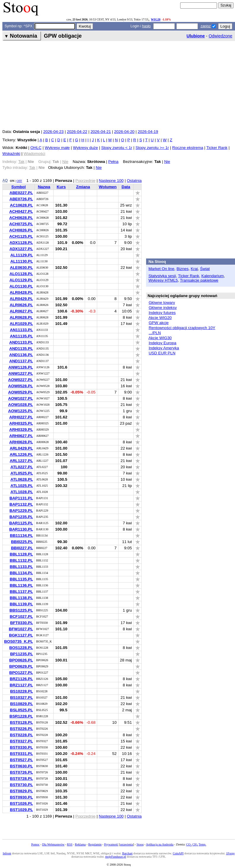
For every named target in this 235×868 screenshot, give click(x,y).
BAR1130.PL (21, 529)
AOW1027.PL (20, 398)
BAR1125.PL (21, 523)
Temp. (202, 844)
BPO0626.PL (21, 660)
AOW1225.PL (20, 411)
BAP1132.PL (21, 504)
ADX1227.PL (21, 249)
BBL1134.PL (21, 573)
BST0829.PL (21, 791)
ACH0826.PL (21, 230)
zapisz (206, 26)
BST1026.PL (21, 803)
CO (189, 844)
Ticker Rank (217, 148)
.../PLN (155, 333)
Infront (7, 853)
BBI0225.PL (22, 542)
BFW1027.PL (21, 629)
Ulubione (196, 36)
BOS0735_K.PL (19, 641)
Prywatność (111, 844)
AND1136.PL (21, 355)
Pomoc (35, 844)
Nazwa (44, 187)
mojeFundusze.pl (116, 857)
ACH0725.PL (21, 224)
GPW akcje (159, 323)
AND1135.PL (21, 349)
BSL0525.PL (21, 710)
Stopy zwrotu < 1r (117, 148)
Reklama (80, 844)
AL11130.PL (22, 261)
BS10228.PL (21, 691)
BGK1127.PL (21, 635)
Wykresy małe (57, 148)
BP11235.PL (21, 654)
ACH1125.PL (21, 236)
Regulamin (95, 844)
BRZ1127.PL (21, 685)
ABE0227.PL (21, 193)
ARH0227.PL (21, 417)
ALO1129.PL (21, 280)
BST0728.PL (21, 779)
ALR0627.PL (21, 311)
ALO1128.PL (21, 274)
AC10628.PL (21, 205)
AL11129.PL (22, 255)
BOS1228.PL (21, 648)
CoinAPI (178, 853)
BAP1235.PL (21, 517)
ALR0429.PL (21, 299)
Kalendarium (212, 276)
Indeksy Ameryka (164, 348)
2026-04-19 (148, 132)
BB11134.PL (21, 535)
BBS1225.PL (21, 610)
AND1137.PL (21, 361)
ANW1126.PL (21, 367)
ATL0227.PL (22, 467)
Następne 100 (111, 181)
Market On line (161, 269)
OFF (19, 181)
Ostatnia (134, 181)
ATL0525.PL (22, 473)
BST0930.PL (21, 797)
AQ (5, 180)
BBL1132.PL (21, 560)
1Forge (230, 853)
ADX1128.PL (21, 243)
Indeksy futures (162, 313)
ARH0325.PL (21, 423)
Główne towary (162, 303)
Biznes (183, 269)
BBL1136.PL (21, 585)
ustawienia (127, 844)
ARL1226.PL (21, 454)
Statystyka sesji (162, 276)
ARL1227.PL (21, 461)
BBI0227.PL (22, 548)
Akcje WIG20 (160, 318)
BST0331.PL (21, 754)
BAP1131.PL (21, 498)
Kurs (61, 187)
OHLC (36, 148)
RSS (70, 844)
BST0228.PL (21, 735)
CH (195, 844)
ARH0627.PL (21, 436)
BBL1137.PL (21, 592)
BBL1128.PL (21, 554)
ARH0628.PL (21, 442)
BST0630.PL (21, 766)
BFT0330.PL (21, 623)
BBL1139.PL (21, 604)
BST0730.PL (21, 785)
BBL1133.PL (21, 567)
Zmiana (83, 187)
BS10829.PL (21, 704)
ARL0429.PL (21, 448)
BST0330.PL (21, 747)
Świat (205, 269)
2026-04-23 (53, 132)
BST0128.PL (21, 722)
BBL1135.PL (21, 579)
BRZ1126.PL (21, 679)
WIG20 (156, 19)
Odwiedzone (220, 36)
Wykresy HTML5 (163, 280)
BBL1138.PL (21, 598)
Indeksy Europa (163, 343)
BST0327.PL (21, 741)
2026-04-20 (124, 132)
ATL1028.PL (22, 492)
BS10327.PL (21, 698)
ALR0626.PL (21, 305)
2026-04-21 (101, 132)
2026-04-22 (77, 132)
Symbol (19, 187)
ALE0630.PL (21, 268)
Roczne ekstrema (188, 148)
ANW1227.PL (21, 373)
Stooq (140, 844)
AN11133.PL (21, 330)
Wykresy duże (85, 148)
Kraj (194, 269)
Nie (167, 162)
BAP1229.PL (21, 511)
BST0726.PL (21, 772)
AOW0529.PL (20, 392)
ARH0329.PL (21, 430)
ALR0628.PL (21, 317)
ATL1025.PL (22, 486)
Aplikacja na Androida (160, 844)
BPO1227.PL (21, 673)
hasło (146, 26)
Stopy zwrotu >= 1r (152, 148)
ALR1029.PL (21, 324)
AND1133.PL (21, 342)
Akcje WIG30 (160, 338)
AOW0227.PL (20, 380)
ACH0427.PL (21, 211)
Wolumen (108, 187)
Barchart (127, 853)
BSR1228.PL (21, 716)
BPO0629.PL (21, 666)
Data (126, 187)
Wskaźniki (11, 154)
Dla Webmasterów (53, 844)
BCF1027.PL (21, 617)
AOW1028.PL (20, 405)
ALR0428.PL (21, 292)
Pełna (113, 162)
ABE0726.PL (21, 199)
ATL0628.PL (22, 479)
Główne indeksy (163, 308)
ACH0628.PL (21, 218)
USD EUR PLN (162, 353)
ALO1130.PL (21, 286)
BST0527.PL (21, 760)
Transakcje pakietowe (199, 280)
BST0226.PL (21, 729)
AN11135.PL (21, 336)
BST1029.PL (21, 810)
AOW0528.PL (20, 386)
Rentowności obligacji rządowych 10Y (182, 328)
